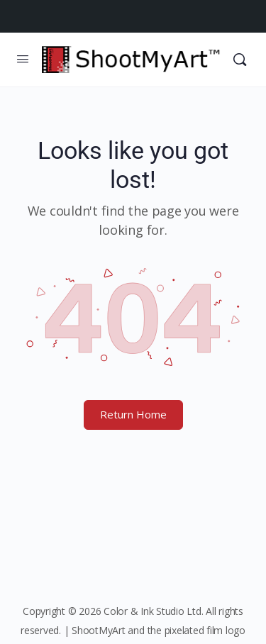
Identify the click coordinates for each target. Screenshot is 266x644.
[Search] (240, 60)
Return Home (133, 414)
